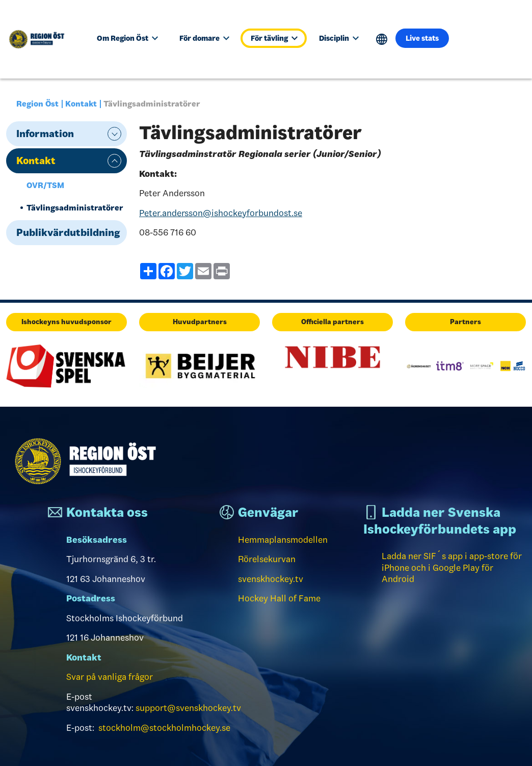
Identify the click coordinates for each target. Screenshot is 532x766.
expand (114, 134)
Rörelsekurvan (267, 559)
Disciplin (339, 38)
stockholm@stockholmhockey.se (164, 728)
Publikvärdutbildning (68, 232)
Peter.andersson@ (221, 213)
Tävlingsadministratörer (75, 208)
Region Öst (37, 104)
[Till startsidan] (41, 39)
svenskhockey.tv (271, 579)
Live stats (422, 38)
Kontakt (81, 104)
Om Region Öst (127, 38)
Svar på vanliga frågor (110, 677)
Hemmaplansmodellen (283, 540)
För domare (204, 38)
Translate (382, 39)
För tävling (274, 38)
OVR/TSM (45, 185)
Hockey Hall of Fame (279, 598)
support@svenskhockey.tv (188, 708)
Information (45, 134)
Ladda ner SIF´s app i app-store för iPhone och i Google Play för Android (452, 567)
